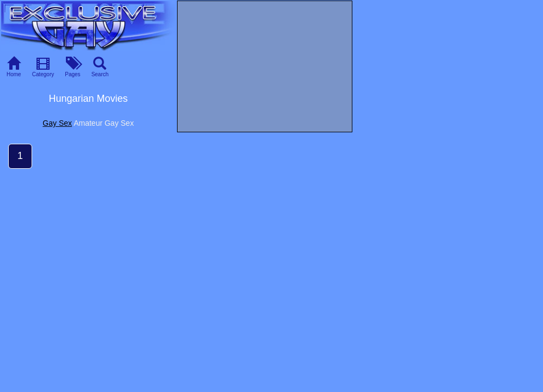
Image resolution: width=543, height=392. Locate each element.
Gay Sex (57, 123)
